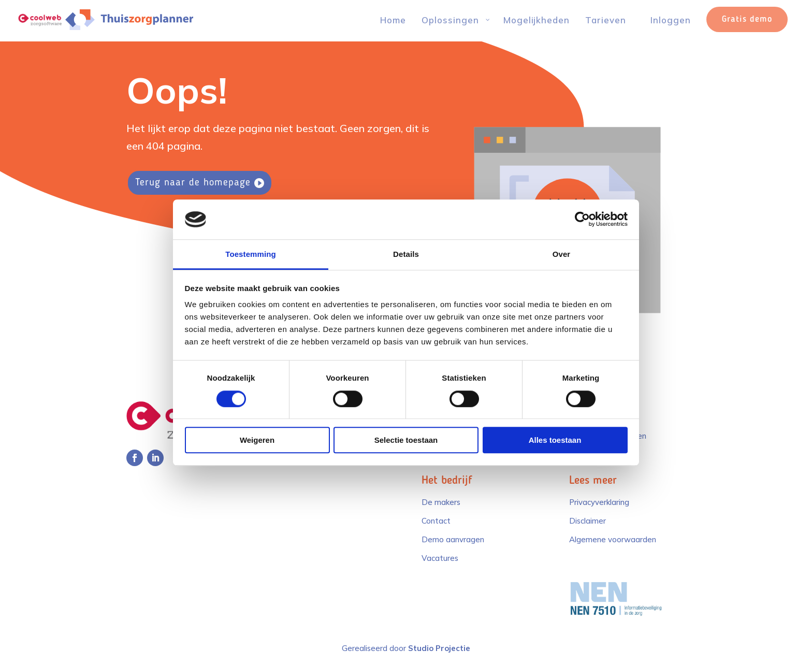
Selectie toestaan (406, 440)
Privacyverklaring (599, 502)
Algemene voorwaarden (613, 539)
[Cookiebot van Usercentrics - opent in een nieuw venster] (582, 220)
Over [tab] (562, 254)
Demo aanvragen (453, 539)
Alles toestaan (555, 440)
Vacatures (440, 558)
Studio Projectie (439, 648)
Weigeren (257, 440)
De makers (441, 502)
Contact (436, 521)
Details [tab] (406, 254)
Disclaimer (588, 521)
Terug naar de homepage (193, 183)
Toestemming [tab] (251, 254)
